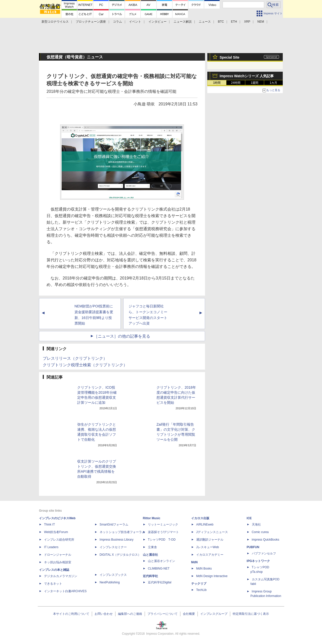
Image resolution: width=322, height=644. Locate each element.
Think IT (49, 525)
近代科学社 (150, 576)
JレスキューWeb (208, 547)
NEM (261, 22)
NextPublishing (110, 582)
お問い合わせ (104, 614)
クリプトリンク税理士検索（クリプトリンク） (85, 365)
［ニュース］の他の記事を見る (122, 336)
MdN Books (204, 569)
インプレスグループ (214, 614)
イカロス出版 (200, 518)
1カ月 (274, 83)
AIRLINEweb (205, 525)
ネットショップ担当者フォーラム (122, 532)
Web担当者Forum (56, 532)
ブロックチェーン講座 (91, 22)
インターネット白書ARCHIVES (65, 591)
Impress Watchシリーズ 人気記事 (247, 76)
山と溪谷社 (150, 555)
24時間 (236, 83)
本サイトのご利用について (71, 614)
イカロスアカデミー (210, 555)
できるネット (53, 584)
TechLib (201, 590)
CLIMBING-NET (159, 569)
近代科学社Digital (160, 582)
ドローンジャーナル (58, 555)
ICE (249, 518)
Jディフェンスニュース (212, 532)
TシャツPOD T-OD (162, 540)
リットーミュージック (163, 525)
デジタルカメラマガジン (61, 576)
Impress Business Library (117, 540)
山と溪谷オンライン (162, 561)
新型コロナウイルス (55, 22)
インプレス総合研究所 (59, 540)
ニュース (205, 22)
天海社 (256, 525)
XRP (247, 22)
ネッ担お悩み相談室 (58, 562)
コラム (117, 22)
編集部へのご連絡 (130, 614)
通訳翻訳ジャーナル (210, 540)
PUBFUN (253, 547)
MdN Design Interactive (212, 576)
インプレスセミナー (113, 547)
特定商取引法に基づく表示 (251, 614)
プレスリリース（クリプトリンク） (75, 358)
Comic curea (260, 532)
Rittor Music (152, 518)
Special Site (230, 57)
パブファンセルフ (264, 553)
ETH (234, 22)
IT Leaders (51, 547)
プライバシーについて (163, 614)
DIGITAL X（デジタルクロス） (120, 555)
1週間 (255, 83)
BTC (221, 22)
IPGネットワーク (258, 561)
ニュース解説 (183, 22)
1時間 (217, 83)
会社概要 (189, 614)
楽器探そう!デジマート (163, 532)
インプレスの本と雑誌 (54, 570)
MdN (194, 562)
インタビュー (157, 22)
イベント (135, 22)
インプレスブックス (113, 575)
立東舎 (152, 547)
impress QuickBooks (266, 540)
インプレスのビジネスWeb (57, 518)
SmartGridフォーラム (114, 525)
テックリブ (199, 584)
